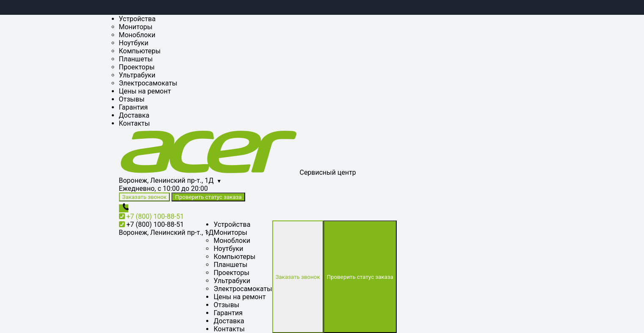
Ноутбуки (134, 43)
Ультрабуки (137, 75)
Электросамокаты (148, 83)
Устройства (137, 19)
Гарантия (134, 107)
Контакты (134, 123)
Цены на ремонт (145, 91)
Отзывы (132, 99)
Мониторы (136, 27)
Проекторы (137, 67)
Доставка (134, 115)
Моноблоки (137, 35)
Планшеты (136, 59)
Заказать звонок (145, 197)
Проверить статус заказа (208, 197)
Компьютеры (140, 51)
